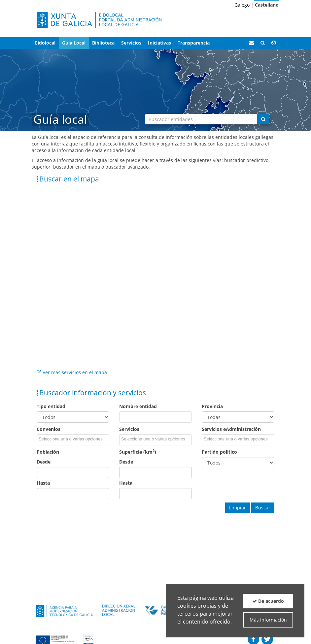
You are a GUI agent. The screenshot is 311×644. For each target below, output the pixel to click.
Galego (242, 5)
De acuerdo (268, 601)
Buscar (263, 508)
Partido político (219, 452)
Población (48, 452)
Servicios (129, 429)
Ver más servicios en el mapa (72, 372)
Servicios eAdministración (231, 429)
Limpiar (238, 508)
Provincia (212, 406)
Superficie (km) (138, 452)
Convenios (49, 429)
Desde (44, 462)
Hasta (43, 483)
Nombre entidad (138, 406)
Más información (268, 620)
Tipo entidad (51, 406)
